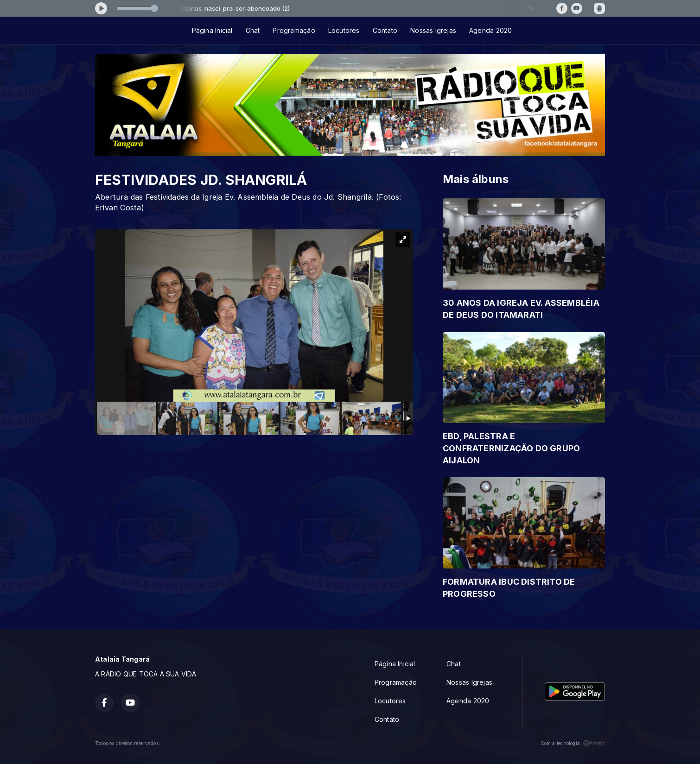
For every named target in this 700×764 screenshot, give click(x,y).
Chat (253, 30)
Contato (385, 30)
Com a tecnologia (573, 743)
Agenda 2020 (490, 30)
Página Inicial (212, 30)
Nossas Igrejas (433, 30)
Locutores (344, 30)
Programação (294, 30)
